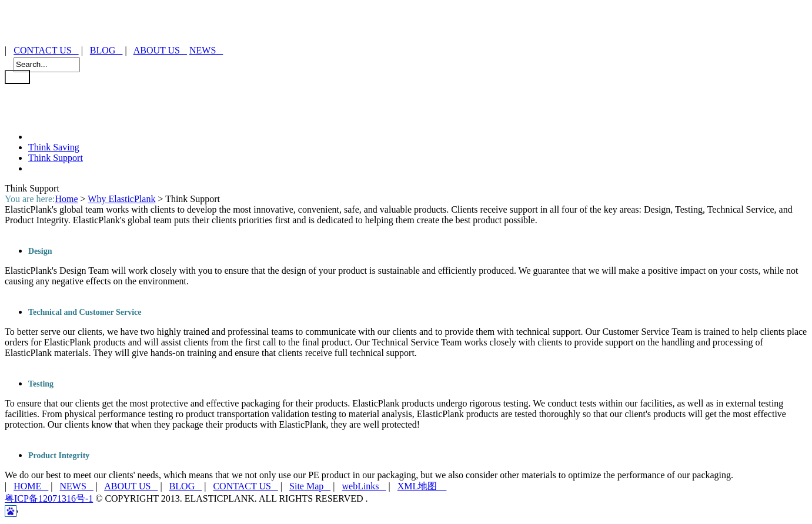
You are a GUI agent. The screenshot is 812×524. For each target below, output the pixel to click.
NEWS (206, 50)
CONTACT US (46, 50)
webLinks (364, 486)
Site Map (310, 486)
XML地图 (422, 486)
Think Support (56, 158)
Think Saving (54, 147)
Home (66, 199)
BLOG (106, 50)
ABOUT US (160, 50)
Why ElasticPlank (121, 199)
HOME (31, 486)
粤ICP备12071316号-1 (49, 498)
